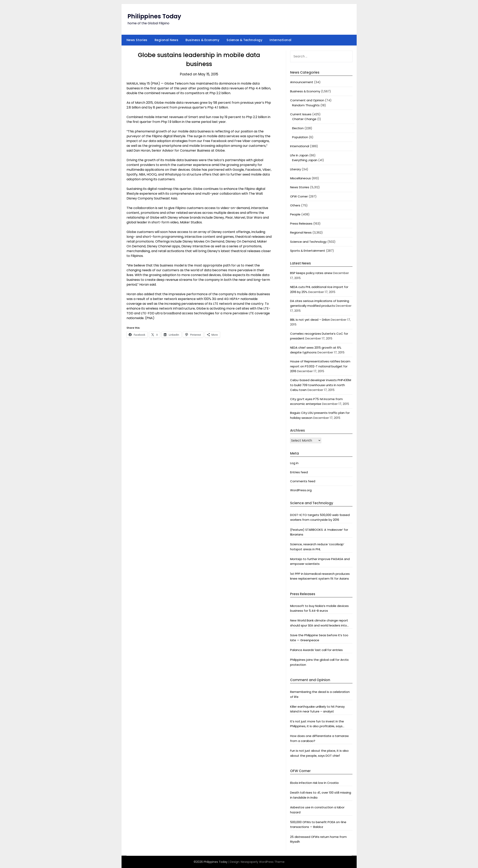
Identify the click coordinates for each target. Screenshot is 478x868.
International (281, 40)
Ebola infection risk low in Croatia (314, 783)
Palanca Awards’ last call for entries (316, 650)
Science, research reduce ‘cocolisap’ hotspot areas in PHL (317, 547)
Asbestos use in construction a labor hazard (317, 810)
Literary (295, 169)
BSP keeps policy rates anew (311, 273)
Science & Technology (244, 40)
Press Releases (301, 223)
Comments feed (303, 481)
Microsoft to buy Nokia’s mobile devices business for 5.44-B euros (319, 608)
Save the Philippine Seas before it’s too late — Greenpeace (319, 638)
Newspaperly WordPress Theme (263, 862)
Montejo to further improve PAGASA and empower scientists (320, 561)
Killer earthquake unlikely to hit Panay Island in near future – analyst (317, 709)
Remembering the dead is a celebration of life (320, 694)
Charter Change (304, 119)
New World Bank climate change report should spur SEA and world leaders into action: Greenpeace (319, 623)
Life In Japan (299, 155)
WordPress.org (301, 490)
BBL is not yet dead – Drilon (310, 320)
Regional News (167, 40)
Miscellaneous (300, 178)
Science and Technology (308, 242)
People (295, 214)
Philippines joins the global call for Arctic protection (319, 662)
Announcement (302, 82)
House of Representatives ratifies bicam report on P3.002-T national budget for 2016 (320, 366)
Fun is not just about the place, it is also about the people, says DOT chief (319, 753)
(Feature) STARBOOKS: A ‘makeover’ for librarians (319, 532)
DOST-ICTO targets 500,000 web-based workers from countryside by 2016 (320, 517)
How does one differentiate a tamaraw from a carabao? (319, 738)
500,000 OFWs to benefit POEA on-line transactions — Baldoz (318, 824)
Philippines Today (154, 16)
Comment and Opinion (307, 100)
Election (298, 128)
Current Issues (301, 114)
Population (300, 137)
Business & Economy (202, 40)
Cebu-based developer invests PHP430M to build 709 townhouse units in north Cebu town (321, 385)
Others (295, 205)
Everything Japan (305, 160)
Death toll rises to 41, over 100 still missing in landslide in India (321, 795)
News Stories (137, 40)
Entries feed (299, 472)
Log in (294, 463)
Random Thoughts (306, 105)
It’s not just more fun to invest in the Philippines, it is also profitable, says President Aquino (317, 724)
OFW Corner (299, 196)
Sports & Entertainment (308, 251)
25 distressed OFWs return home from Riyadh (318, 839)
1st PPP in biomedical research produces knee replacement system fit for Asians (320, 576)
